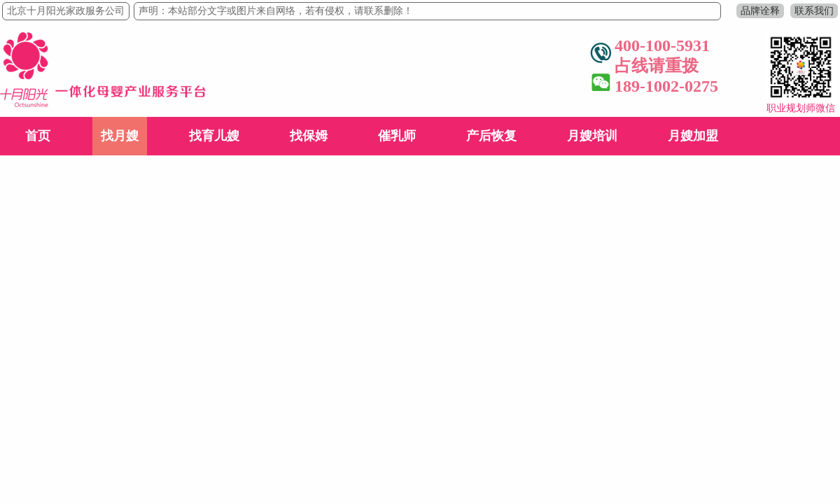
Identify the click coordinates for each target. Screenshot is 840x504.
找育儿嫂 (214, 136)
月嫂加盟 (693, 136)
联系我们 (814, 11)
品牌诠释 (760, 11)
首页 (38, 136)
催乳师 (397, 136)
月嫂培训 (592, 136)
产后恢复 (491, 136)
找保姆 (309, 136)
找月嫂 (120, 136)
